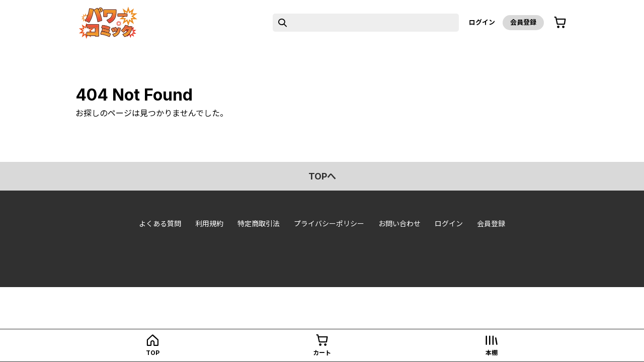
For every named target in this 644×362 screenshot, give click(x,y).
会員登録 (523, 22)
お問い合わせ (399, 223)
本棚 (492, 353)
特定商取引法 (259, 223)
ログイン (482, 22)
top (153, 353)
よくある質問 (160, 223)
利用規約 (209, 223)
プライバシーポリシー (329, 223)
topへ (322, 176)
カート (322, 353)
